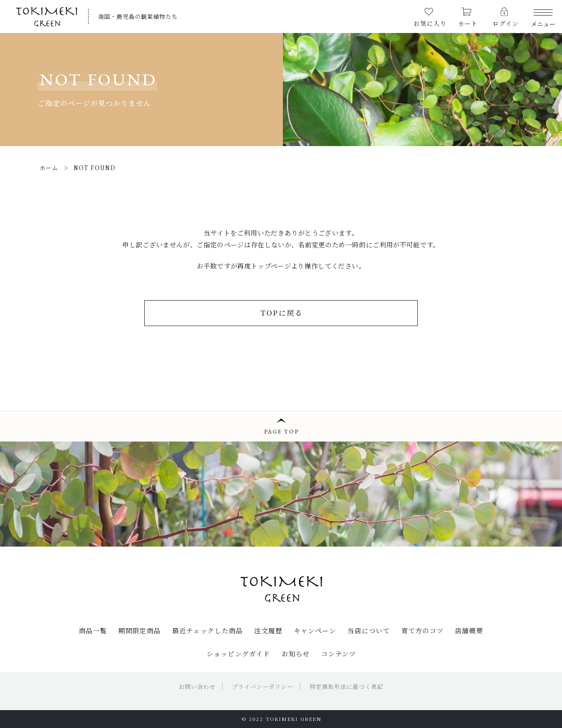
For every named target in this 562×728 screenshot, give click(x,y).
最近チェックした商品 (207, 630)
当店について (369, 630)
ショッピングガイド (238, 654)
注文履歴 (268, 630)
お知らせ (296, 654)
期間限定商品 (140, 630)
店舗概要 (469, 630)
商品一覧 (93, 630)
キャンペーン (315, 630)
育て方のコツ (422, 630)
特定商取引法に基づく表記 (347, 686)
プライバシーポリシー (263, 686)
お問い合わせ (197, 686)
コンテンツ (339, 654)
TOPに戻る (281, 313)
